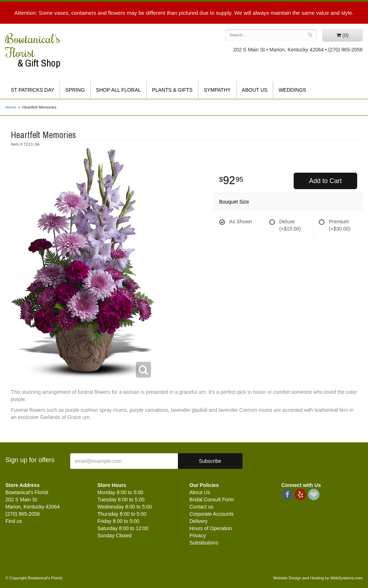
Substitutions (204, 543)
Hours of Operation (211, 528)
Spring (75, 90)
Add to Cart (325, 181)
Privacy (198, 535)
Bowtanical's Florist (46, 50)
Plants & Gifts (172, 90)
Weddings (292, 90)
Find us (14, 521)
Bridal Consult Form (212, 500)
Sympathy (217, 90)
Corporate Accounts (211, 514)
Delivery (199, 521)
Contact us (201, 507)
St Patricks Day (33, 90)
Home (11, 107)
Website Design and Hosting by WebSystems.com (318, 578)
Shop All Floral (118, 90)
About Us (255, 90)
